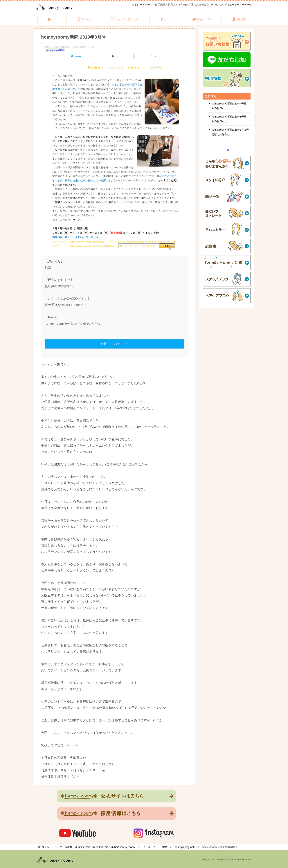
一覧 (227, 150)
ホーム (55, 19)
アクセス (86, 19)
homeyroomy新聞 (55, 50)
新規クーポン (205, 19)
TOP (104, 847)
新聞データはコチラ (115, 344)
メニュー (168, 19)
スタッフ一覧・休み (127, 19)
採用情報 (241, 19)
